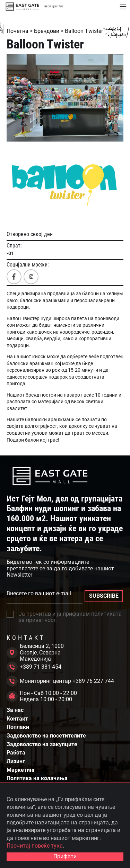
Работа (16, 753)
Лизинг (16, 761)
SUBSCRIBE (104, 596)
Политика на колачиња (37, 778)
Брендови (47, 31)
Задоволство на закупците (42, 744)
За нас (15, 710)
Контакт (17, 719)
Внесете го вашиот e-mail (39, 594)
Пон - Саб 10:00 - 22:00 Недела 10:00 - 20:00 (42, 696)
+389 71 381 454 (34, 667)
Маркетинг (21, 770)
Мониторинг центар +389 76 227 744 (60, 681)
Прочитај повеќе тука (35, 846)
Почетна (18, 31)
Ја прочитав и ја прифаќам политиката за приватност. (64, 617)
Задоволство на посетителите (46, 736)
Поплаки (18, 727)
